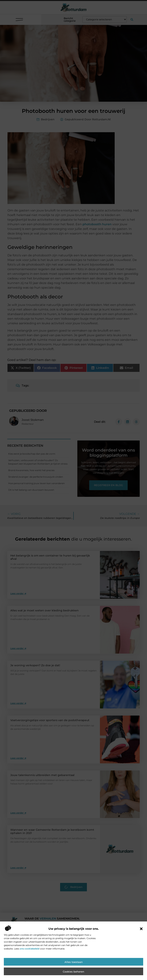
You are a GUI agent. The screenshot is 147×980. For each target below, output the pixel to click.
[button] (141, 954)
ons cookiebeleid (29, 974)
